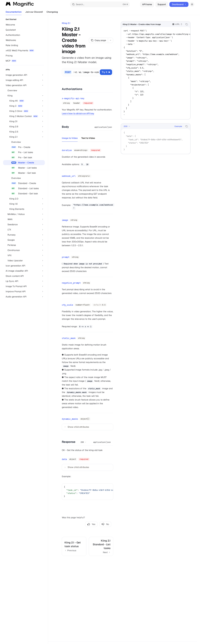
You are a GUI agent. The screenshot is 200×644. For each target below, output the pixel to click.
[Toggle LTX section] (24, 230)
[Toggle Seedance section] (24, 224)
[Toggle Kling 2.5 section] (24, 132)
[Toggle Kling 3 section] (24, 106)
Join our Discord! (34, 13)
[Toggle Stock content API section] (24, 276)
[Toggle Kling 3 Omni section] (24, 111)
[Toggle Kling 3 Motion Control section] (24, 116)
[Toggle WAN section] (24, 219)
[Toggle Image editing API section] (24, 80)
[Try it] (106, 72)
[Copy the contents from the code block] (187, 24)
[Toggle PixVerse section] (24, 245)
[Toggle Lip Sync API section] (24, 281)
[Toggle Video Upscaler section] (24, 261)
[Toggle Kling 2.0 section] (24, 199)
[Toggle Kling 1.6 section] (24, 204)
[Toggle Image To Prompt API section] (24, 286)
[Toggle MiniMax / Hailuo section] (24, 214)
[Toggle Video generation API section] (24, 85)
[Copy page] (98, 40)
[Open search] (100, 4)
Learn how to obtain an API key (78, 113)
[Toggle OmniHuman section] (24, 250)
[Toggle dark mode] (192, 4)
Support (162, 4)
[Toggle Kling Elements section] (24, 209)
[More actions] (111, 40)
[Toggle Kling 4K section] (24, 101)
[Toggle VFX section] (24, 255)
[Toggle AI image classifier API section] (24, 271)
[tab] (70, 137)
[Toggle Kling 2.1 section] (24, 137)
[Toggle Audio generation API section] (24, 297)
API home (147, 4)
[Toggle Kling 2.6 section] (24, 127)
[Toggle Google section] (24, 240)
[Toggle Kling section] (24, 96)
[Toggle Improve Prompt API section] (24, 291)
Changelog (52, 13)
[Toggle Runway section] (24, 235)
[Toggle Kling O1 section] (24, 121)
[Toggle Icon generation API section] (24, 266)
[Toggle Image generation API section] (24, 75)
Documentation (14, 13)
